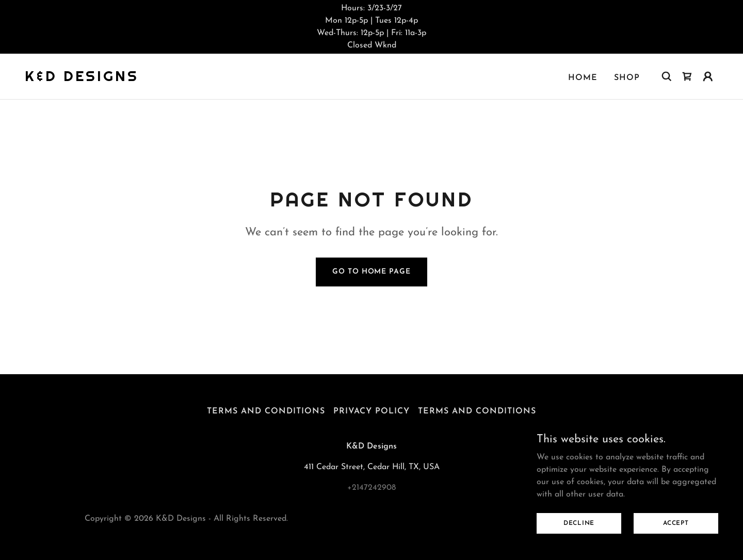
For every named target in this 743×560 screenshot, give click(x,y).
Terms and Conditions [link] (266, 411)
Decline (579, 523)
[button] (708, 76)
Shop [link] (627, 78)
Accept (676, 523)
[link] (82, 79)
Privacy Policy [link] (372, 411)
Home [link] (583, 78)
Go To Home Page (371, 272)
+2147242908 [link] (372, 488)
